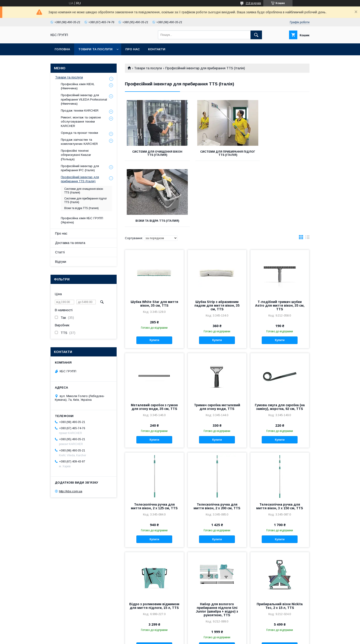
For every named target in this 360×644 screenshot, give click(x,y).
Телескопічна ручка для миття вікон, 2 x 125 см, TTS (154, 440)
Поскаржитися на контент (170, 638)
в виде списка (307, 172)
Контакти (157, 49)
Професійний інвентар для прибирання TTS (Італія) (80, 179)
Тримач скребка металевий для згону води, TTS (217, 341)
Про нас (133, 49)
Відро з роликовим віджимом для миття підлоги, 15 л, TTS (154, 540)
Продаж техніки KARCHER (80, 111)
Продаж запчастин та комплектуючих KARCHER (79, 142)
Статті (60, 252)
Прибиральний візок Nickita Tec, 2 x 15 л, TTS (280, 540)
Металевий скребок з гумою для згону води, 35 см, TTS (154, 341)
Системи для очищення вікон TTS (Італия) (154, 153)
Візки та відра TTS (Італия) (281, 152)
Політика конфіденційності (206, 638)
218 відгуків (253, 3)
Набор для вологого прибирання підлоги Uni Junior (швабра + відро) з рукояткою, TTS (217, 544)
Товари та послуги (95, 49)
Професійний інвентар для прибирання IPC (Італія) (80, 168)
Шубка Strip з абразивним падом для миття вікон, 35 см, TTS (217, 240)
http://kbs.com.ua (71, 491)
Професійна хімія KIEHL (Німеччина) (78, 86)
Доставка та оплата (70, 243)
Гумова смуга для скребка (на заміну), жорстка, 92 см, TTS (280, 341)
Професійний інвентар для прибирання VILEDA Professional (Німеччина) (84, 99)
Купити (154, 274)
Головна (62, 49)
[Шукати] (256, 35)
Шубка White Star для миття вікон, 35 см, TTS (154, 238)
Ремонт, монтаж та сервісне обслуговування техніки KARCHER (81, 122)
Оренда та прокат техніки (79, 133)
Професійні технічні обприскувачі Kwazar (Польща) (76, 155)
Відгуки (61, 262)
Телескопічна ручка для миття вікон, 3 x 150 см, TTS (280, 440)
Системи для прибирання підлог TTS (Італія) (217, 153)
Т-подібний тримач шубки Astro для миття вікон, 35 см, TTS (280, 240)
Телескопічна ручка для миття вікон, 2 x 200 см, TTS (217, 440)
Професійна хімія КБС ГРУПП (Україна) (82, 220)
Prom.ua (202, 634)
